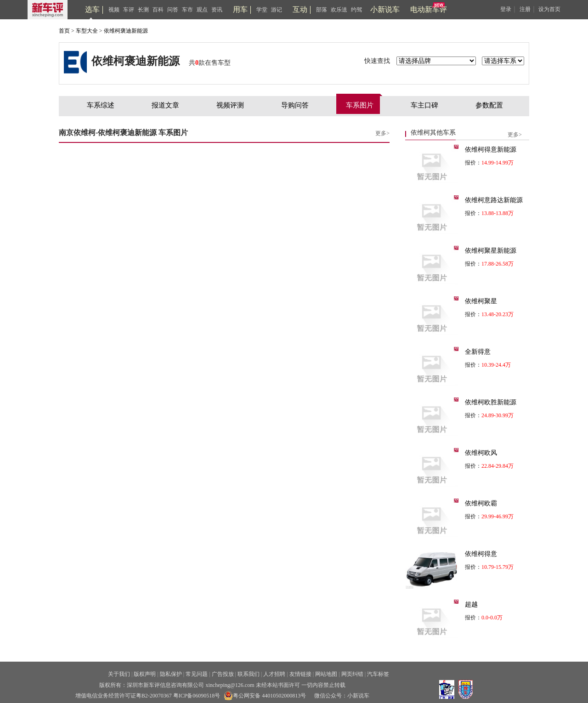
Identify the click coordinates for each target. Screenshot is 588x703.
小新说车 (385, 9)
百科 (158, 10)
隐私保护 (171, 674)
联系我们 (249, 674)
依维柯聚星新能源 (491, 251)
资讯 (217, 10)
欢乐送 (339, 10)
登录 (506, 9)
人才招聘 (274, 674)
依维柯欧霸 (481, 503)
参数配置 (489, 105)
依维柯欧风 (481, 453)
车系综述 (101, 105)
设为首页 (549, 9)
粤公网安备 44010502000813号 (265, 696)
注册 (525, 9)
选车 (92, 9)
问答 (173, 10)
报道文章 (165, 105)
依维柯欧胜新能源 (491, 402)
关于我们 (119, 674)
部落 (322, 10)
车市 (187, 10)
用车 (240, 9)
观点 (202, 10)
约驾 (356, 10)
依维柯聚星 (481, 301)
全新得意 (478, 352)
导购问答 (295, 105)
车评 (129, 10)
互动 (300, 9)
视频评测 (230, 105)
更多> (382, 133)
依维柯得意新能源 (491, 150)
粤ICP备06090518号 (197, 696)
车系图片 (360, 105)
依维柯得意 (481, 554)
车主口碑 (424, 105)
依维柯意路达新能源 (494, 200)
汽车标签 (378, 674)
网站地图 (326, 674)
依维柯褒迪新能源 (126, 31)
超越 (471, 604)
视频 (114, 10)
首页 (64, 31)
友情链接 (300, 674)
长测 (143, 10)
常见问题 (197, 674)
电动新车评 (429, 9)
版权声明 (145, 674)
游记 (277, 10)
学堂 (262, 10)
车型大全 (87, 31)
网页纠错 (352, 674)
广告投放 (223, 674)
